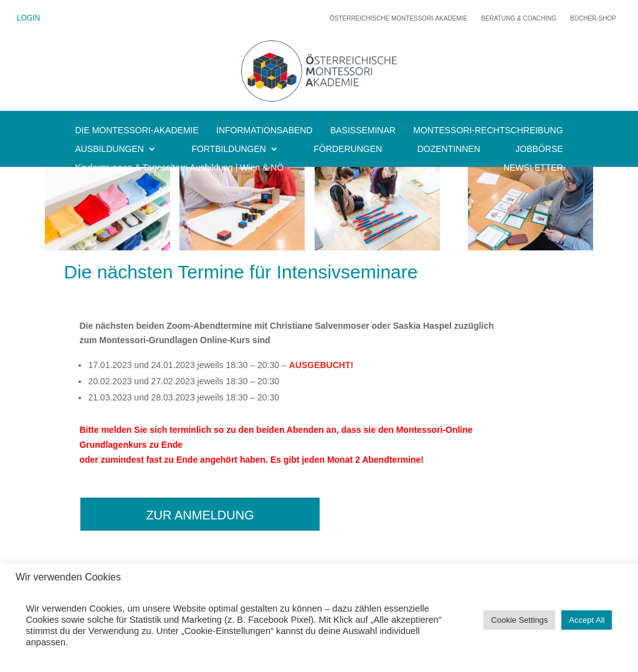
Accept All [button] (587, 620)
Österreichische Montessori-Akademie (398, 18)
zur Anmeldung (200, 515)
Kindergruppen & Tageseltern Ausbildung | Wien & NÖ (179, 168)
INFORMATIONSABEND (264, 130)
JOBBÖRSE (539, 149)
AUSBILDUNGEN (109, 149)
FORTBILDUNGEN (229, 149)
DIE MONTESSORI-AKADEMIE (136, 130)
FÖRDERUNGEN (348, 149)
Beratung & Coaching (519, 18)
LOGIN (28, 18)
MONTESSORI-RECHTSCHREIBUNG (488, 130)
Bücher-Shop (593, 18)
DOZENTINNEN (449, 149)
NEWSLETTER (533, 168)
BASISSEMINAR (363, 130)
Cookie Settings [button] (519, 620)
